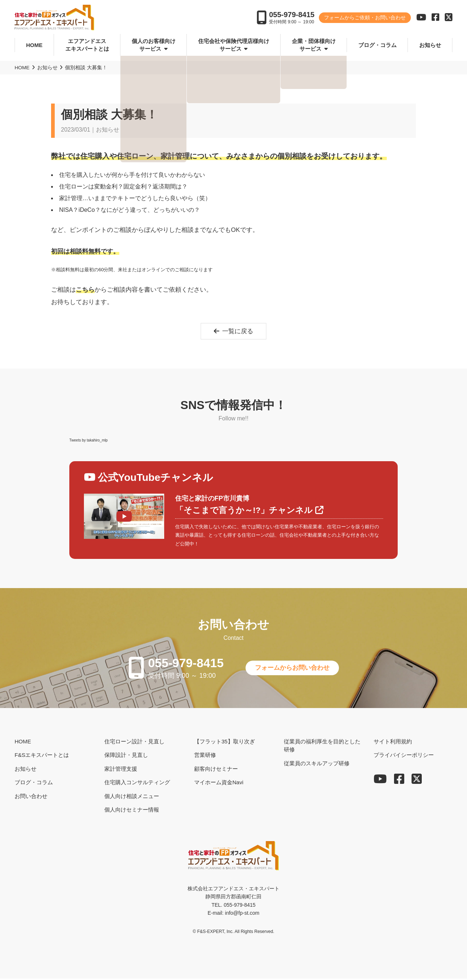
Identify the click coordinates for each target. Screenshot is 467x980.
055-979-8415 (292, 15)
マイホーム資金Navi (219, 784)
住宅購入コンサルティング (137, 784)
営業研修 (205, 756)
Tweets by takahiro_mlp (88, 441)
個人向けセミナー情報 (132, 811)
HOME (34, 45)
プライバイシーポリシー (404, 756)
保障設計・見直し (126, 756)
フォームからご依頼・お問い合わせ (365, 18)
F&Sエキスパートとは (42, 756)
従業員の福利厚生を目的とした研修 (322, 747)
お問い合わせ (31, 798)
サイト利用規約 (393, 743)
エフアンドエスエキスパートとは (87, 45)
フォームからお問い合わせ (296, 669)
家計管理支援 (121, 770)
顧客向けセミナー (216, 770)
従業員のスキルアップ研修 (317, 765)
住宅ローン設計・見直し (134, 743)
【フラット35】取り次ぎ (225, 743)
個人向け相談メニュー (132, 798)
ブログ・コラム (377, 45)
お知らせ (430, 45)
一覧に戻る (234, 331)
